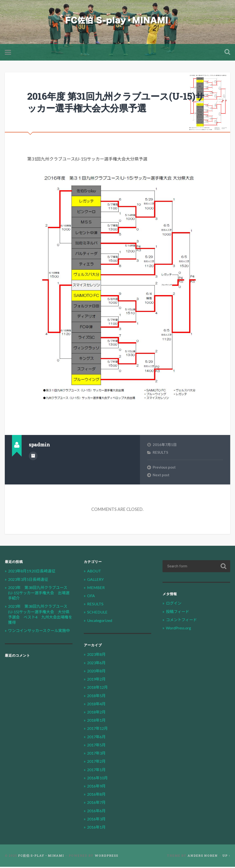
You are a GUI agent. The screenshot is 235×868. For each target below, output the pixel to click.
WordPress (106, 857)
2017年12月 (98, 729)
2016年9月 (97, 787)
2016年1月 (97, 828)
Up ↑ (226, 857)
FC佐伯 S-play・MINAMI (41, 857)
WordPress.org (180, 629)
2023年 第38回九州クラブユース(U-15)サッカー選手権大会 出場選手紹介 (40, 594)
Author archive (33, 457)
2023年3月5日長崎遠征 (30, 580)
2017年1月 (97, 771)
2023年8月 (97, 655)
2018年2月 (97, 713)
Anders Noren (203, 857)
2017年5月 (97, 746)
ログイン (174, 604)
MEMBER (96, 588)
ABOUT (94, 572)
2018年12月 (98, 688)
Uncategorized (101, 621)
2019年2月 (97, 680)
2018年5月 (97, 697)
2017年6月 (97, 738)
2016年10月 (98, 779)
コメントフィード (182, 621)
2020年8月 (97, 672)
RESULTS (161, 453)
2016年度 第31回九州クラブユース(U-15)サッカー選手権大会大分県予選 (117, 103)
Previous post (164, 468)
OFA (91, 597)
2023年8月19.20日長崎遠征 (34, 572)
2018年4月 (97, 705)
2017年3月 (97, 754)
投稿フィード (178, 612)
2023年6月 (97, 664)
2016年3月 (97, 820)
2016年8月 (97, 795)
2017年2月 (97, 762)
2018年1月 (97, 721)
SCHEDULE (97, 613)
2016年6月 (97, 812)
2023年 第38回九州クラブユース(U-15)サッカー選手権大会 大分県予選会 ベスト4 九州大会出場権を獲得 (40, 615)
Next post (161, 476)
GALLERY (96, 580)
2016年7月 (97, 803)
